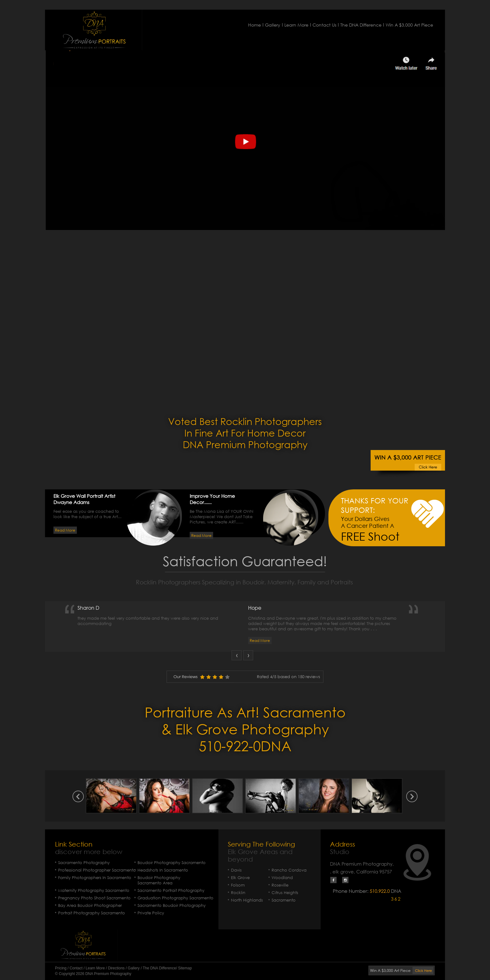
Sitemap (185, 968)
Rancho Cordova (289, 870)
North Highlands (247, 900)
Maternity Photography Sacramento (94, 890)
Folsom (238, 885)
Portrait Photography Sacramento (92, 913)
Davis (236, 870)
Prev (237, 655)
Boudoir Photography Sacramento (172, 863)
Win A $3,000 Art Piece (409, 25)
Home (255, 25)
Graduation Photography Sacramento (175, 898)
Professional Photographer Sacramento (97, 870)
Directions (116, 968)
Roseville (280, 885)
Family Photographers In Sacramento (95, 878)
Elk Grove (240, 878)
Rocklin (238, 893)
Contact (76, 968)
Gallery (273, 25)
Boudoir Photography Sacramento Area (159, 880)
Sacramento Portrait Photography (171, 890)
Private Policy (151, 913)
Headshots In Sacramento (163, 870)
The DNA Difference (361, 25)
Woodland (282, 878)
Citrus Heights (285, 893)
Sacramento (284, 900)
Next (248, 655)
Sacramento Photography (84, 863)
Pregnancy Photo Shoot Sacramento (94, 898)
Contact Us (324, 25)
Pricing (61, 968)
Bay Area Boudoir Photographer (90, 905)
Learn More (296, 25)
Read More (65, 530)
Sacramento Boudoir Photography (172, 905)
